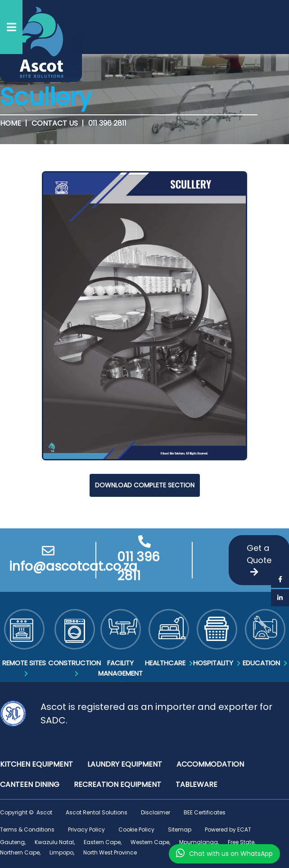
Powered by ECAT (228, 829)
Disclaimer (156, 812)
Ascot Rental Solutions (97, 812)
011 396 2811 (107, 123)
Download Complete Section (145, 485)
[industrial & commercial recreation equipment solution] (117, 784)
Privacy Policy (86, 829)
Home (11, 123)
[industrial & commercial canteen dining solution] (30, 784)
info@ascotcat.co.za (48, 560)
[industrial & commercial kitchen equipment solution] (36, 764)
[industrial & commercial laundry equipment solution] (125, 764)
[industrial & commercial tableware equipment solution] (196, 784)
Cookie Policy (136, 829)
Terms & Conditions (27, 829)
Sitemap (180, 829)
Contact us (55, 123)
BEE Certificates (205, 812)
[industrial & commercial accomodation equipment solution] (210, 764)
